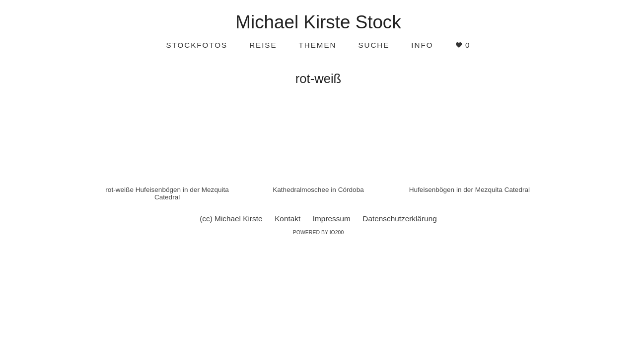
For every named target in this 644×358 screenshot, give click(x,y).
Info (422, 45)
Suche (374, 45)
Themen (318, 45)
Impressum (332, 219)
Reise (263, 45)
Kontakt (287, 219)
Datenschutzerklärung (399, 219)
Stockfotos (197, 45)
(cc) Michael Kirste (231, 219)
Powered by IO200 (319, 232)
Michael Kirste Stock (318, 22)
